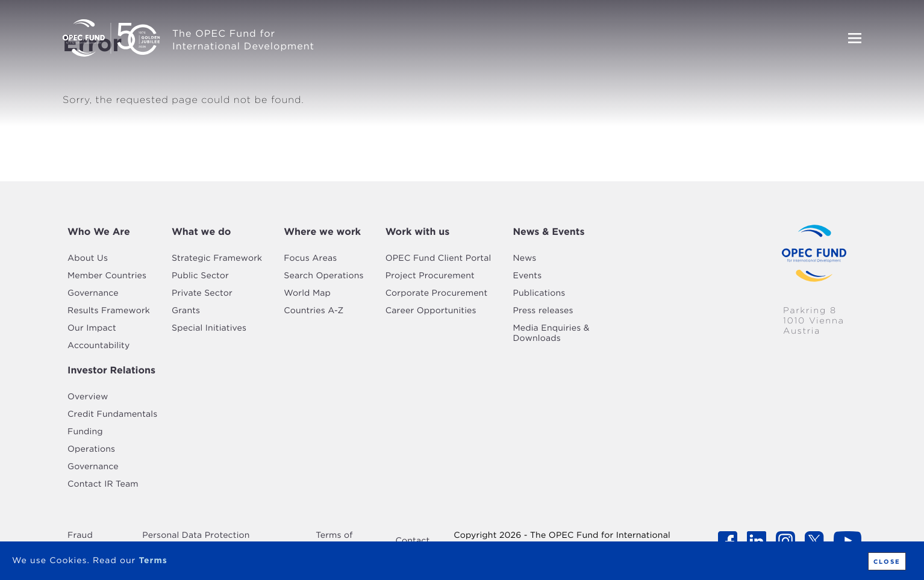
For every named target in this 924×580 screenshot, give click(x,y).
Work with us (418, 232)
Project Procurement (430, 276)
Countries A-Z (314, 311)
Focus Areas (310, 258)
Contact (413, 541)
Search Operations (323, 276)
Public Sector (200, 276)
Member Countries (107, 276)
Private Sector (202, 293)
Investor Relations (111, 370)
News (524, 258)
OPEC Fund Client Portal (439, 258)
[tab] (109, 232)
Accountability (98, 346)
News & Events (548, 232)
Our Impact (92, 328)
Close (887, 561)
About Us (88, 258)
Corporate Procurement (437, 293)
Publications (539, 293)
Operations (91, 449)
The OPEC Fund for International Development (243, 40)
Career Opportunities (431, 311)
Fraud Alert (80, 541)
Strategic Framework (217, 258)
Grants (186, 311)
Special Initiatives (209, 328)
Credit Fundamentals (112, 414)
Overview (88, 397)
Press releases (543, 311)
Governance (93, 293)
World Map (307, 293)
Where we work (322, 232)
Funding (85, 432)
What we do (201, 232)
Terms (153, 561)
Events (527, 276)
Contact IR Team (103, 484)
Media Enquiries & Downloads (551, 333)
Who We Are (99, 232)
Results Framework (109, 311)
